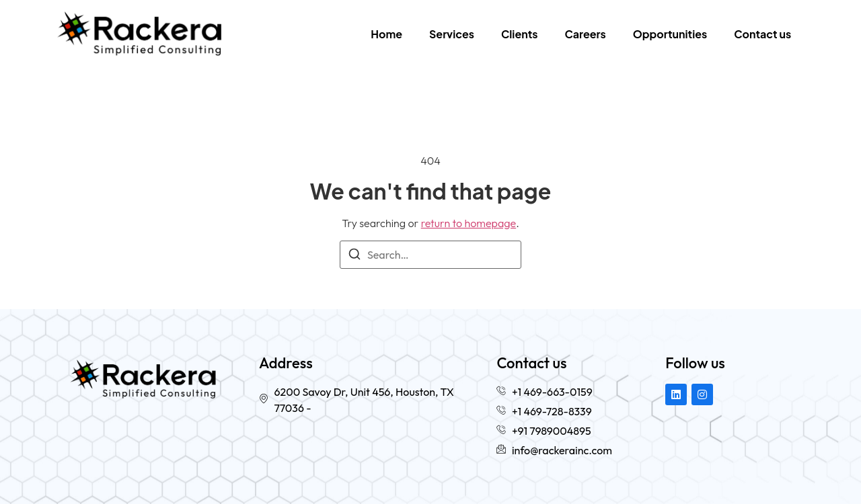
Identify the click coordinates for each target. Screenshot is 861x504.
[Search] (354, 256)
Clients (520, 34)
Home (386, 34)
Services (452, 34)
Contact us (762, 34)
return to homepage (469, 223)
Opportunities (670, 34)
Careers (586, 34)
